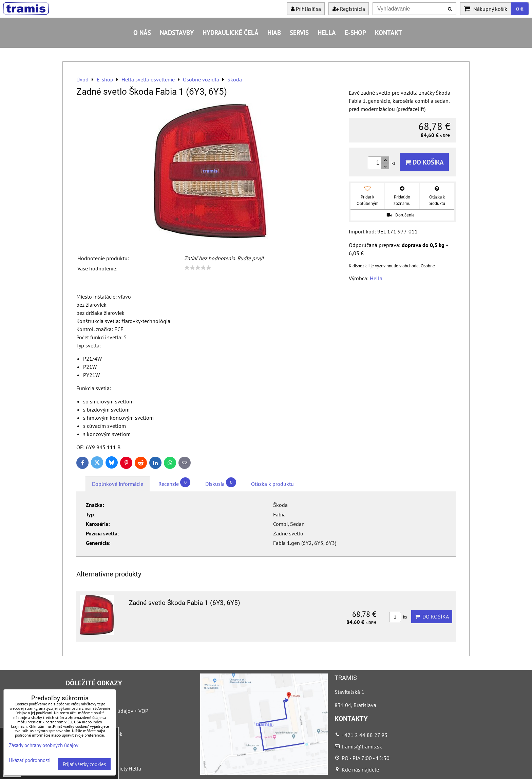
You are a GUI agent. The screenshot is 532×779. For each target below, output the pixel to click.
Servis (299, 32)
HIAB (274, 32)
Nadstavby (177, 32)
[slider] (198, 268)
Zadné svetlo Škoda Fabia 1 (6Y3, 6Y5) (185, 603)
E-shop (355, 32)
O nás (142, 32)
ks (398, 617)
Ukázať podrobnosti (30, 761)
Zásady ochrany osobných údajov (44, 745)
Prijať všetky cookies (84, 764)
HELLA (327, 32)
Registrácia (349, 9)
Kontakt (388, 32)
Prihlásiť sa (306, 9)
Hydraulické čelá (231, 32)
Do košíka (424, 162)
